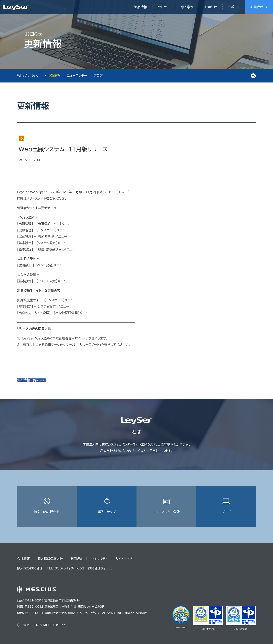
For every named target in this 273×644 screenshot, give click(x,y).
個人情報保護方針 (50, 559)
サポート (234, 7)
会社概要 (23, 559)
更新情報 (54, 76)
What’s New (28, 76)
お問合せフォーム (100, 568)
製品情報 (140, 7)
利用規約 (77, 559)
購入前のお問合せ (47, 506)
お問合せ (257, 7)
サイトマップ (124, 559)
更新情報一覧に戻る (31, 380)
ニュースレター (77, 76)
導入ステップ (107, 506)
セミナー (164, 7)
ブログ (98, 76)
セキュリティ (99, 559)
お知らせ (211, 7)
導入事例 (187, 7)
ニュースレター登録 (166, 506)
